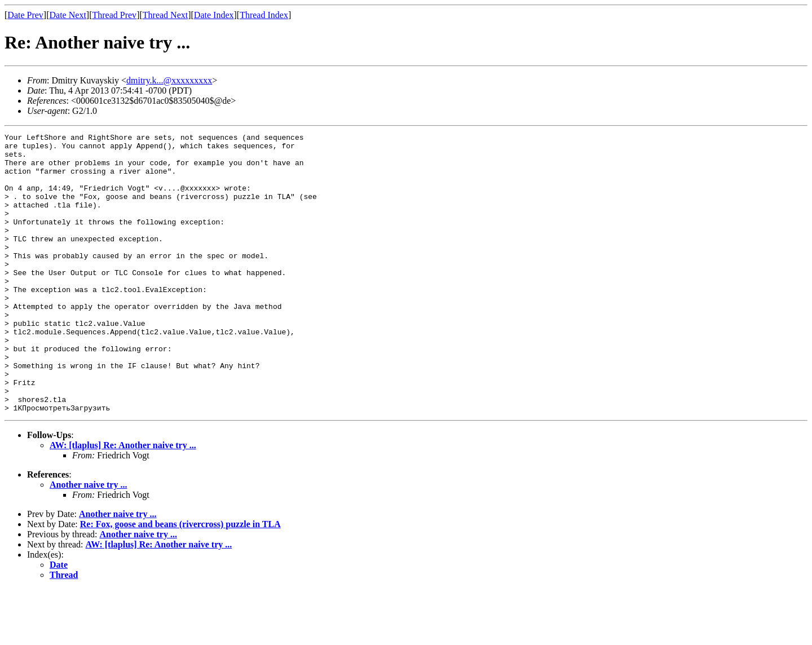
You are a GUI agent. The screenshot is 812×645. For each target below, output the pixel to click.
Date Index (214, 15)
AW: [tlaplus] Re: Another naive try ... (123, 501)
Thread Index (264, 15)
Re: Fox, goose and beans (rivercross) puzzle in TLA (180, 580)
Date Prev (25, 15)
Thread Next (165, 15)
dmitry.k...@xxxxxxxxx (169, 80)
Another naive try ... (88, 540)
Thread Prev (114, 15)
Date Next (68, 15)
